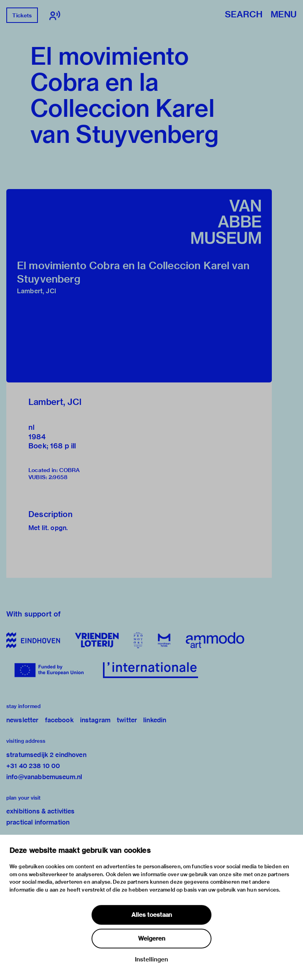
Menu (284, 15)
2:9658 (58, 477)
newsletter (22, 720)
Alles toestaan (152, 915)
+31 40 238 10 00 (33, 766)
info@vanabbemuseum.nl (44, 777)
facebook (59, 720)
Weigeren (152, 939)
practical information (38, 822)
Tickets (22, 15)
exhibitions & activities (41, 811)
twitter (127, 720)
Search (244, 15)
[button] (139, 286)
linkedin (155, 720)
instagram (95, 720)
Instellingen (151, 959)
